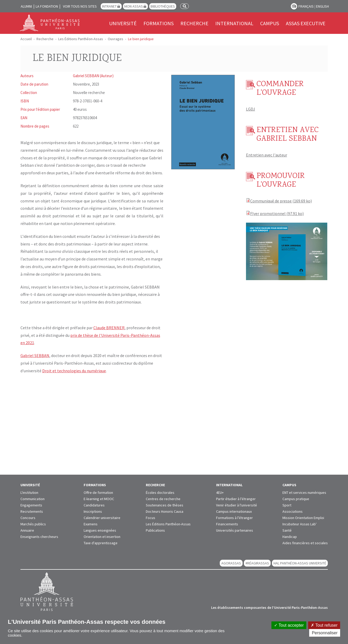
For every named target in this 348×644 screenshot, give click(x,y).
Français (306, 6)
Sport (287, 505)
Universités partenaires (235, 530)
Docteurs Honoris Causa (165, 511)
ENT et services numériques (304, 493)
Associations (293, 511)
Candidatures (94, 505)
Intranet (109, 6)
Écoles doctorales (160, 493)
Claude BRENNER (109, 328)
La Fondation (47, 6)
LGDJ (251, 109)
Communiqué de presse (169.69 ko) (281, 201)
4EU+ (220, 493)
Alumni (26, 6)
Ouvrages (116, 39)
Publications (155, 530)
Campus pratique (296, 499)
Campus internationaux (234, 511)
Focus (151, 518)
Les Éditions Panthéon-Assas (81, 39)
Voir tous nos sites (80, 6)
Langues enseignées (100, 530)
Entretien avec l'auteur (267, 155)
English (322, 6)
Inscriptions (93, 511)
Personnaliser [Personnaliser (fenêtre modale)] (325, 633)
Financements (227, 524)
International (234, 23)
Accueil (26, 39)
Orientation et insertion (102, 537)
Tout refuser (324, 625)
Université (123, 23)
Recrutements (32, 511)
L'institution (29, 493)
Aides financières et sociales (305, 543)
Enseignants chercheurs (39, 537)
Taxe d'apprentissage (101, 543)
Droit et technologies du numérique (74, 371)
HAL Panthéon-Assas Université (300, 563)
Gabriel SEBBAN (35, 355)
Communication (33, 499)
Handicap (290, 537)
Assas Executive (306, 23)
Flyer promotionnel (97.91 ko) (277, 213)
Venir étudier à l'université (237, 505)
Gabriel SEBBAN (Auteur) (93, 76)
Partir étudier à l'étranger (236, 499)
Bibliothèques (163, 6)
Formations (159, 23)
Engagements (31, 505)
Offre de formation (98, 493)
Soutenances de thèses (165, 505)
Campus (270, 23)
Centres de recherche (163, 499)
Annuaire (27, 530)
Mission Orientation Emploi (303, 518)
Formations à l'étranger (234, 518)
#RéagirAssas (257, 563)
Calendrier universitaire (102, 518)
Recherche (194, 23)
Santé (287, 530)
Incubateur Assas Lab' (299, 524)
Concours (28, 518)
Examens (91, 524)
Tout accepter (289, 625)
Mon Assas (134, 6)
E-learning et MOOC (99, 499)
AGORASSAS (231, 563)
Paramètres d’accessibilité (294, 6)
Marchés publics (33, 524)
